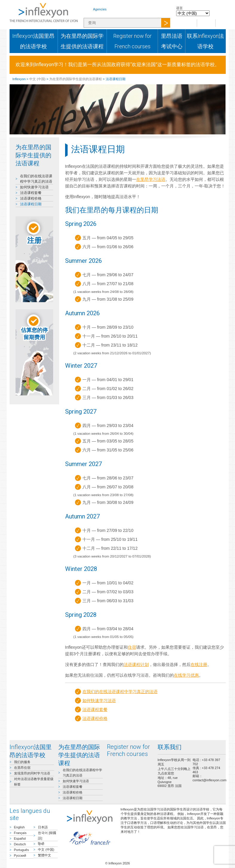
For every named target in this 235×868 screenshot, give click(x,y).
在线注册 (199, 664)
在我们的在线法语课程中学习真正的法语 (120, 692)
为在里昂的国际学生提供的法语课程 (82, 41)
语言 (179, 8)
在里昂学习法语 (151, 179)
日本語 (43, 827)
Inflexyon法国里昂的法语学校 (33, 41)
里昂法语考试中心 (172, 41)
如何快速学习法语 (34, 187)
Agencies (100, 9)
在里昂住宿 (22, 768)
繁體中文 (44, 855)
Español (20, 839)
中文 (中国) (37, 79)
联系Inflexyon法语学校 (205, 41)
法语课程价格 (31, 198)
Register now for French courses (132, 41)
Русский (20, 855)
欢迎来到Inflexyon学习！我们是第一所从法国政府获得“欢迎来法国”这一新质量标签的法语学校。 (117, 65)
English (19, 827)
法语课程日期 (31, 204)
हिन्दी (41, 844)
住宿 (132, 647)
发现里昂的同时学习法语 (32, 773)
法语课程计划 (136, 664)
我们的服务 (22, 762)
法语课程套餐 (31, 193)
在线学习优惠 (186, 675)
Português (21, 850)
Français (20, 833)
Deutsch (20, 844)
